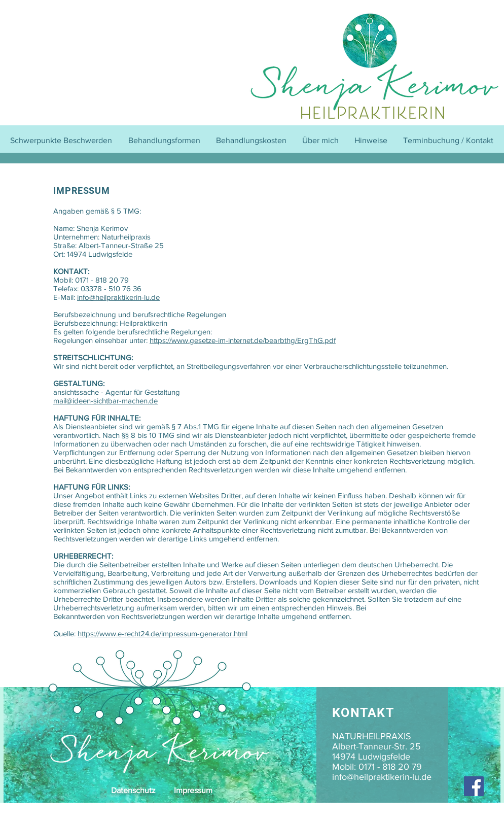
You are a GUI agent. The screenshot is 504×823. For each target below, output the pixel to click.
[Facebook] (474, 786)
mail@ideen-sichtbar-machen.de (105, 401)
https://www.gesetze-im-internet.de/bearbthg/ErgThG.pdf (243, 340)
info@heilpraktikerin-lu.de (118, 297)
